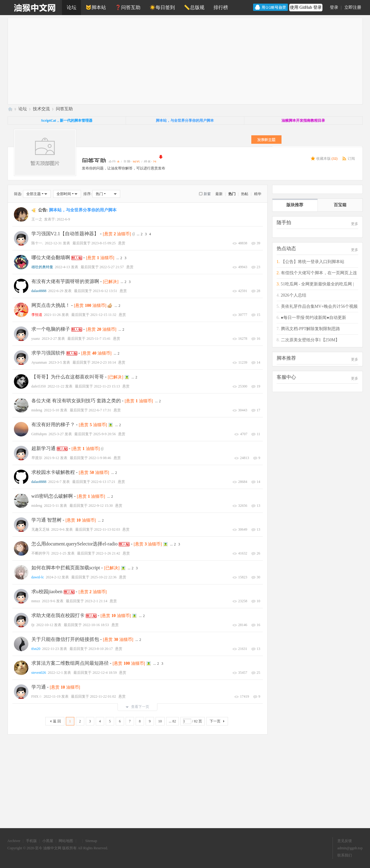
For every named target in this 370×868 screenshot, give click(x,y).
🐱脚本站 (96, 7)
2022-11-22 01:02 (103, 696)
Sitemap (91, 841)
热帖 (245, 194)
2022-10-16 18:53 (96, 625)
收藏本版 (327, 159)
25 (259, 673)
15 (259, 315)
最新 (219, 194)
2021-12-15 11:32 (103, 315)
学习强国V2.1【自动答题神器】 (65, 234)
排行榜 (221, 7)
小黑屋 (48, 841)
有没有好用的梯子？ (53, 424)
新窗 (207, 194)
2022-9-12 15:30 (101, 506)
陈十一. (37, 243)
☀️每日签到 (162, 7)
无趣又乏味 (40, 529)
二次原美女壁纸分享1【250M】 (310, 340)
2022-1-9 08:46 (100, 458)
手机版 (31, 841)
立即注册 (353, 7)
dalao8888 (39, 291)
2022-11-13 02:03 (107, 529)
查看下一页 (137, 707)
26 (259, 553)
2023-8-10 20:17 (101, 649)
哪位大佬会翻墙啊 (51, 257)
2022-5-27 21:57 (112, 267)
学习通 (39, 687)
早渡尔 (37, 458)
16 (259, 339)
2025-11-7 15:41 (98, 339)
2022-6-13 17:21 (103, 482)
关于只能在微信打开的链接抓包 (65, 639)
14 (259, 362)
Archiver (14, 841)
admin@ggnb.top (350, 848)
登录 (334, 7)
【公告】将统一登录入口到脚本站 (313, 262)
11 (259, 434)
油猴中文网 (10, 109)
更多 (355, 224)
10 (259, 601)
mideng (37, 410)
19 (259, 386)
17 (259, 410)
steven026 (39, 673)
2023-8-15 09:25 (104, 243)
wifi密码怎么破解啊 (52, 496)
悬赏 (122, 243)
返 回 (57, 721)
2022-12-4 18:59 (105, 673)
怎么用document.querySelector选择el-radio (75, 544)
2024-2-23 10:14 (104, 362)
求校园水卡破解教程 (53, 472)
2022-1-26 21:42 (108, 553)
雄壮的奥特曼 (42, 267)
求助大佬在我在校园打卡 (58, 615)
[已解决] (111, 282)
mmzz (36, 601)
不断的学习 (40, 553)
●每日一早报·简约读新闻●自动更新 (314, 318)
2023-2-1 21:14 (96, 601)
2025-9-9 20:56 (105, 434)
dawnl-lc (38, 577)
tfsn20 (36, 649)
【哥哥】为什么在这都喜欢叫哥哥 (68, 377)
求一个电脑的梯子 (51, 329)
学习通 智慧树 (47, 520)
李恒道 (37, 315)
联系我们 (345, 855)
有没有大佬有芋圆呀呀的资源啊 (65, 281)
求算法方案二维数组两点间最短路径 (70, 663)
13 (259, 506)
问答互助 (64, 109)
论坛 (72, 7)
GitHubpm (39, 434)
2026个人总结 (294, 295)
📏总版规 (194, 7)
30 (259, 577)
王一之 (37, 219)
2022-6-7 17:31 (100, 410)
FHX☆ (37, 696)
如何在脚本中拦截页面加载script (66, 568)
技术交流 (41, 109)
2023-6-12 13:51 (105, 291)
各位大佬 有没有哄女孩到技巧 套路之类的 (76, 401)
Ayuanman (39, 362)
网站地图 (66, 841)
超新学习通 (43, 448)
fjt (33, 625)
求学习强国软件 (48, 353)
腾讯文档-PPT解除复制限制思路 (311, 329)
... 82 (172, 721)
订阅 (351, 159)
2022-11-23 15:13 (107, 386)
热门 (232, 194)
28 (259, 291)
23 (259, 267)
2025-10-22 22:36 (103, 577)
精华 (258, 194)
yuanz (36, 339)
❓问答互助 (128, 7)
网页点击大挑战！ (51, 305)
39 (259, 243)
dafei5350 (39, 386)
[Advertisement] (189, 60)
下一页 (215, 721)
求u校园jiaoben (47, 592)
